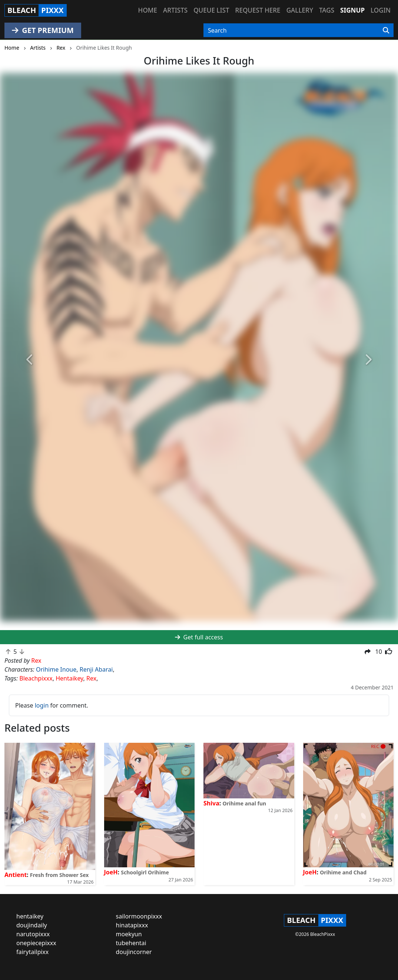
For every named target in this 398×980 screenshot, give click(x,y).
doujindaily (32, 925)
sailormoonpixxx (139, 916)
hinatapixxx (132, 925)
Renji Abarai (96, 669)
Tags (327, 10)
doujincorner (134, 952)
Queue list (211, 10)
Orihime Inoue (56, 669)
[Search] (386, 30)
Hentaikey (69, 678)
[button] (30, 360)
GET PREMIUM (43, 30)
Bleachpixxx (36, 678)
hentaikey (30, 916)
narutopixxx (33, 934)
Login (381, 10)
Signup (352, 10)
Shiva (211, 803)
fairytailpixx (32, 952)
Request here (258, 10)
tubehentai (131, 943)
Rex (91, 678)
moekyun (129, 934)
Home (148, 10)
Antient (16, 875)
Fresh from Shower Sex (59, 875)
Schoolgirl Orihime (145, 872)
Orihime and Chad (343, 872)
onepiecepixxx (36, 943)
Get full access (199, 637)
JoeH (111, 872)
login (42, 705)
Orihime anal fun (244, 803)
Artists (175, 10)
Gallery (300, 10)
